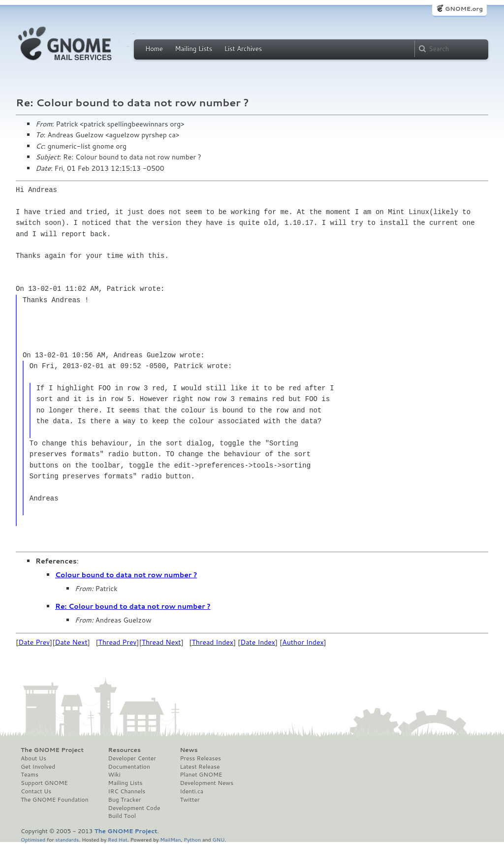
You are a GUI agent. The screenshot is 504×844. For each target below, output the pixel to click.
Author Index (303, 642)
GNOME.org (464, 9)
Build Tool (122, 816)
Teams (30, 775)
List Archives (243, 49)
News (189, 750)
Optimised (33, 839)
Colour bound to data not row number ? (126, 575)
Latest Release (200, 767)
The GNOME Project (52, 750)
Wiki (114, 775)
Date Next (71, 642)
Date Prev (34, 642)
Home (154, 49)
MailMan (170, 839)
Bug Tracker (125, 800)
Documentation (129, 767)
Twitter (189, 800)
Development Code (134, 808)
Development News (206, 783)
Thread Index (213, 642)
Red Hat (118, 839)
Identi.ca (191, 791)
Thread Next (161, 642)
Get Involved (38, 767)
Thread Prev (118, 642)
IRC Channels (127, 791)
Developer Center (132, 758)
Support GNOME (44, 783)
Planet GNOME (201, 775)
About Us (33, 758)
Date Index (258, 642)
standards (67, 839)
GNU (219, 839)
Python (192, 839)
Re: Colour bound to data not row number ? (133, 606)
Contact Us (36, 791)
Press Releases (200, 758)
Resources (125, 750)
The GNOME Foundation (55, 800)
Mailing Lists (193, 49)
